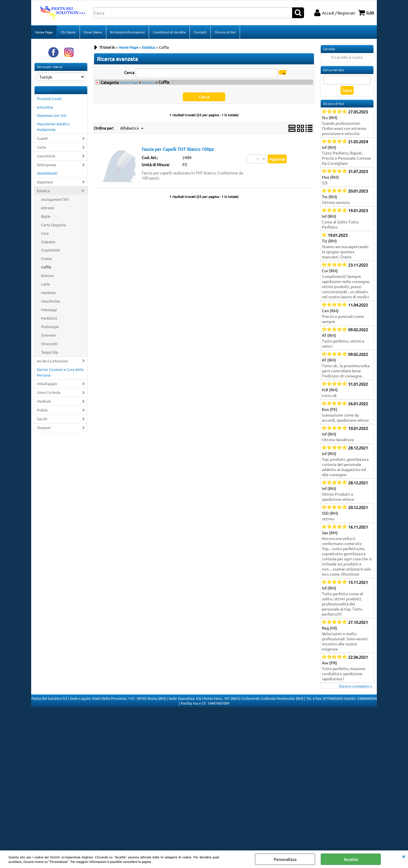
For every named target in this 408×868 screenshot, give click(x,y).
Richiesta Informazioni (127, 32)
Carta (41, 147)
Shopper (44, 427)
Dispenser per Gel (52, 115)
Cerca (129, 72)
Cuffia (46, 267)
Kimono (47, 275)
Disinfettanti (47, 173)
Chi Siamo (68, 32)
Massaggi (49, 310)
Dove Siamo (93, 32)
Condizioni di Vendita (169, 32)
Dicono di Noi (225, 32)
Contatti (200, 32)
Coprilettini (50, 250)
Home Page (44, 32)
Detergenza (46, 165)
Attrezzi (48, 208)
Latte (45, 284)
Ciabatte (48, 242)
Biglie (46, 216)
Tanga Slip (50, 352)
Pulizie (42, 410)
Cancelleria (46, 156)
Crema (46, 258)
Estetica (43, 191)
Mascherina (50, 301)
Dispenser (45, 182)
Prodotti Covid (49, 99)
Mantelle (48, 292)
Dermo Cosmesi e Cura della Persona (60, 372)
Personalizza (285, 859)
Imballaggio (47, 384)
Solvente (48, 335)
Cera (45, 233)
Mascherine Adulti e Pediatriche (53, 127)
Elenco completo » (356, 686)
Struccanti (49, 344)
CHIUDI (403, 856)
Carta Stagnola (54, 225)
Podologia (50, 327)
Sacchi (42, 419)
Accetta (351, 859)
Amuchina (45, 107)
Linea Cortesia (49, 392)
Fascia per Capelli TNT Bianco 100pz (178, 149)
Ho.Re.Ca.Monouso (53, 361)
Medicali (44, 401)
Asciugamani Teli (55, 199)
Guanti (42, 138)
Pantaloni (49, 318)
